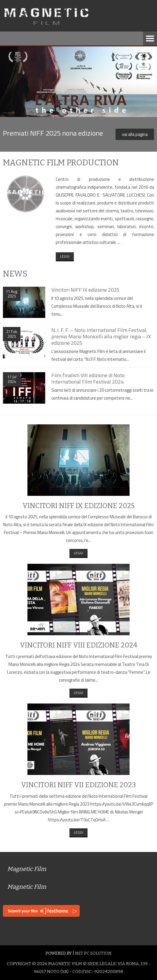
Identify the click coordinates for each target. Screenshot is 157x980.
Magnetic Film (27, 869)
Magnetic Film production (61, 163)
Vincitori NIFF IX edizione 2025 (86, 290)
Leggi (65, 256)
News (15, 274)
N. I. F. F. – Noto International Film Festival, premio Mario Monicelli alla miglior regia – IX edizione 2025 (101, 336)
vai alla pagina (135, 134)
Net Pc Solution (93, 953)
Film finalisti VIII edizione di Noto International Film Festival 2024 (88, 378)
